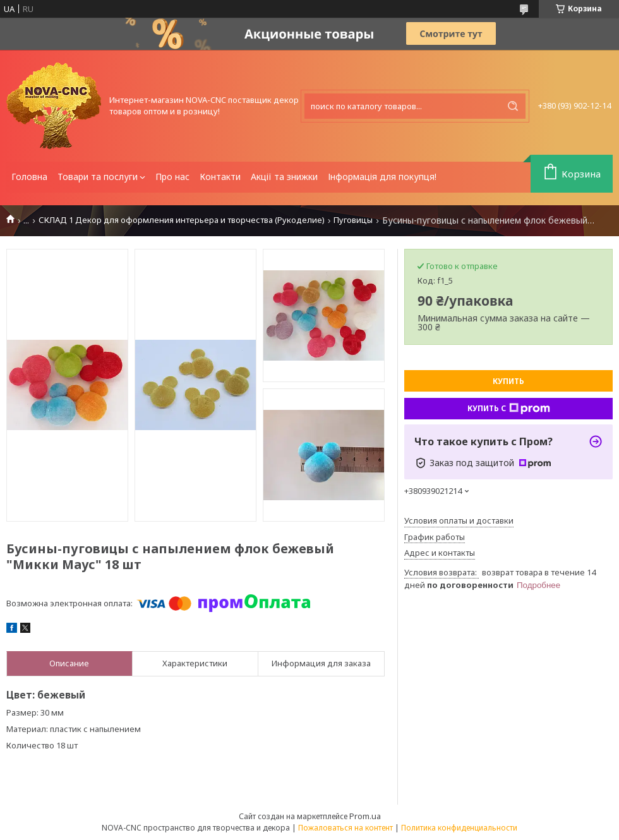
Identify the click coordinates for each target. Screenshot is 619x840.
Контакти (220, 177)
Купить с (509, 409)
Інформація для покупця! (382, 177)
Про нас (172, 177)
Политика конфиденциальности (459, 828)
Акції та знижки (284, 177)
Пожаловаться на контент (346, 828)
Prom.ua (365, 816)
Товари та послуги (98, 177)
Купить (508, 381)
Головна (29, 177)
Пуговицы (353, 220)
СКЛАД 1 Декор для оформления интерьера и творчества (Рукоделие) (182, 220)
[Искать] (513, 106)
